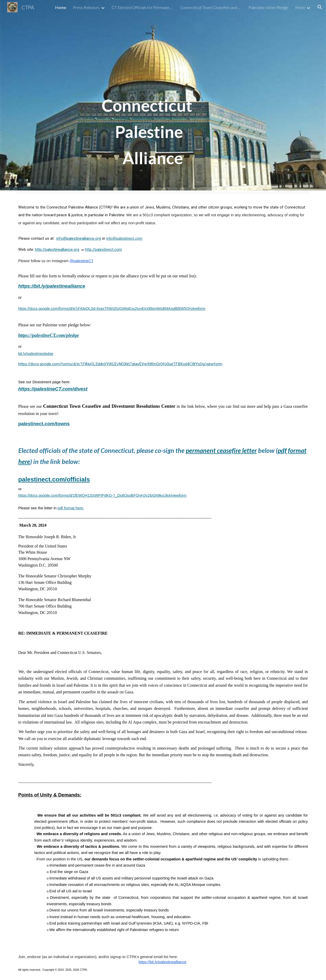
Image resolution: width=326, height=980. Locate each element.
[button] (320, 7)
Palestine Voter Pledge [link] (268, 7)
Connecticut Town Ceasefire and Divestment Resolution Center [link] (211, 7)
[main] (151, 95)
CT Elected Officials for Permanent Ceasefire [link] (143, 7)
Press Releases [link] (86, 7)
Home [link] (61, 7)
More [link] (300, 7)
